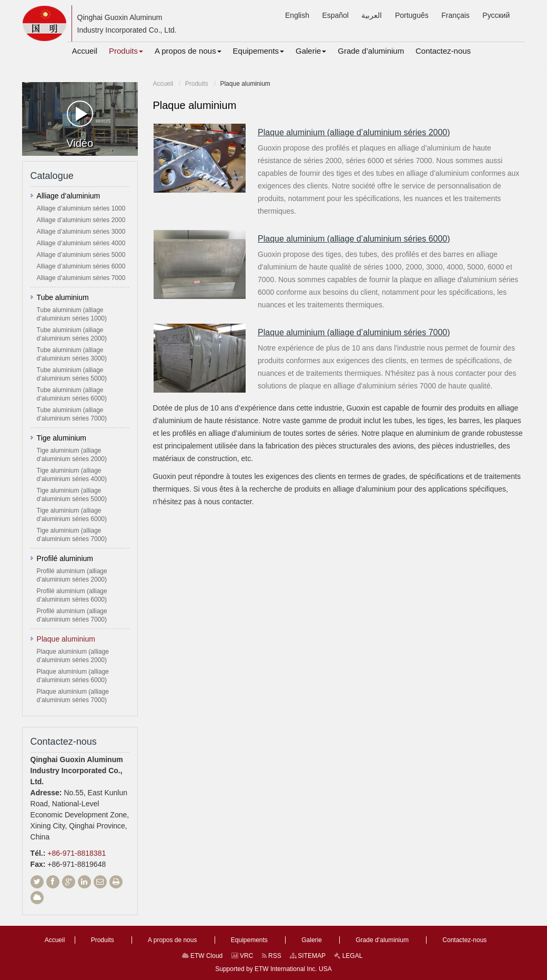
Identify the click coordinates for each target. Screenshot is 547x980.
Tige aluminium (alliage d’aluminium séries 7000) (72, 535)
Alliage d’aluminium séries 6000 (81, 266)
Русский (496, 15)
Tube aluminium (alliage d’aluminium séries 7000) (72, 414)
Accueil (163, 84)
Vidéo (80, 125)
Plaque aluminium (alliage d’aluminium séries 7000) (354, 332)
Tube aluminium (63, 297)
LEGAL (348, 956)
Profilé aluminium (65, 558)
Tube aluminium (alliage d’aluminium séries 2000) (72, 334)
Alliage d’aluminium (69, 196)
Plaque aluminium (66, 639)
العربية (372, 15)
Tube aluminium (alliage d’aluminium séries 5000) (72, 374)
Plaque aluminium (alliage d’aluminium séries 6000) (354, 239)
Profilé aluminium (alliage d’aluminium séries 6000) (72, 595)
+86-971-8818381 (77, 853)
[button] (126, 51)
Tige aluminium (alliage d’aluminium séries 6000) (72, 515)
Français (455, 15)
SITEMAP (308, 956)
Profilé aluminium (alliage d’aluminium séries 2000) (72, 575)
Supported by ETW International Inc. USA (273, 969)
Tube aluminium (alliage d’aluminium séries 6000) (72, 394)
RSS (272, 956)
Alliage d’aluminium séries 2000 (81, 220)
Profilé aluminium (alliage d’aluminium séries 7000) (72, 615)
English (297, 15)
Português (412, 15)
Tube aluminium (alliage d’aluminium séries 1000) (72, 314)
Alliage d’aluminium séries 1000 (81, 208)
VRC (242, 956)
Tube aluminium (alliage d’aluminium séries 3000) (72, 354)
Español (335, 15)
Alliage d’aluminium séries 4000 (81, 243)
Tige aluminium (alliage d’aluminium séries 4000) (72, 475)
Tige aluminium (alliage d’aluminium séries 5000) (72, 495)
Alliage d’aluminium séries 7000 (81, 278)
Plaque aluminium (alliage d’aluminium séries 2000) (354, 132)
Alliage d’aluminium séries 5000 (81, 255)
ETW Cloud (202, 956)
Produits (197, 84)
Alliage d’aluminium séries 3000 (81, 232)
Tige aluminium (62, 438)
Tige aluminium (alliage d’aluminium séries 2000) (72, 455)
